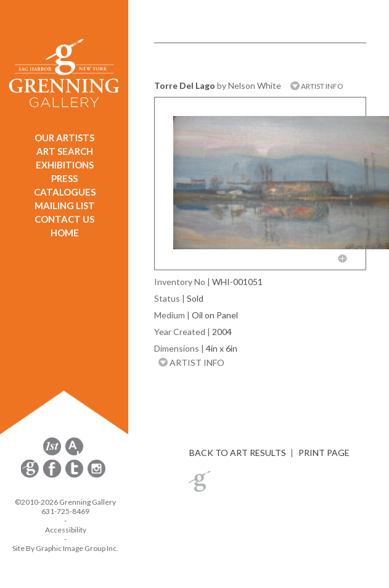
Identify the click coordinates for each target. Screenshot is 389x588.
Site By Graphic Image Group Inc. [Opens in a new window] (65, 548)
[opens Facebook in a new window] (53, 475)
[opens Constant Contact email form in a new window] (31, 475)
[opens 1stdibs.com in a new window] (52, 453)
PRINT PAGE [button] (324, 453)
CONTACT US (64, 219)
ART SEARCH (65, 151)
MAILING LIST (65, 205)
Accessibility (66, 530)
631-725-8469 (65, 511)
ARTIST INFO (317, 86)
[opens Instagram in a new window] (96, 475)
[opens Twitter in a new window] (75, 475)
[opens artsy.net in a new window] (74, 453)
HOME (65, 233)
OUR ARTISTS (64, 138)
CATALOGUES (65, 192)
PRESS (64, 178)
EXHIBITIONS (65, 165)
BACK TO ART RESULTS (238, 453)
